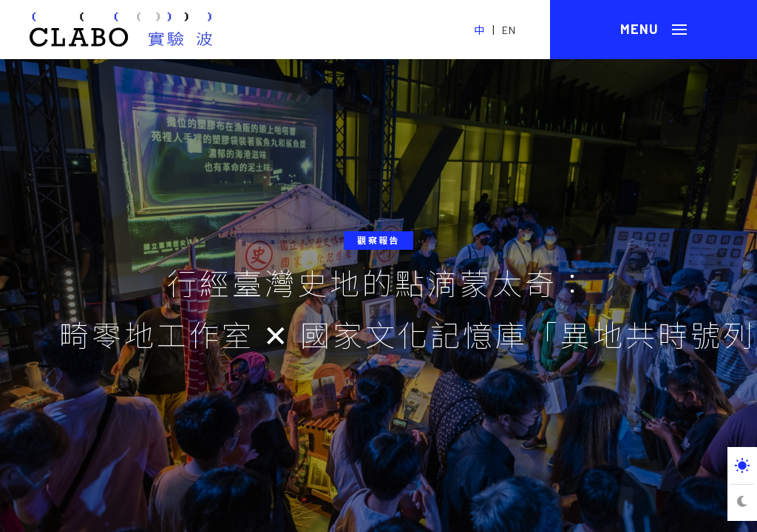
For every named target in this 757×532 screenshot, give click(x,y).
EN (509, 30)
